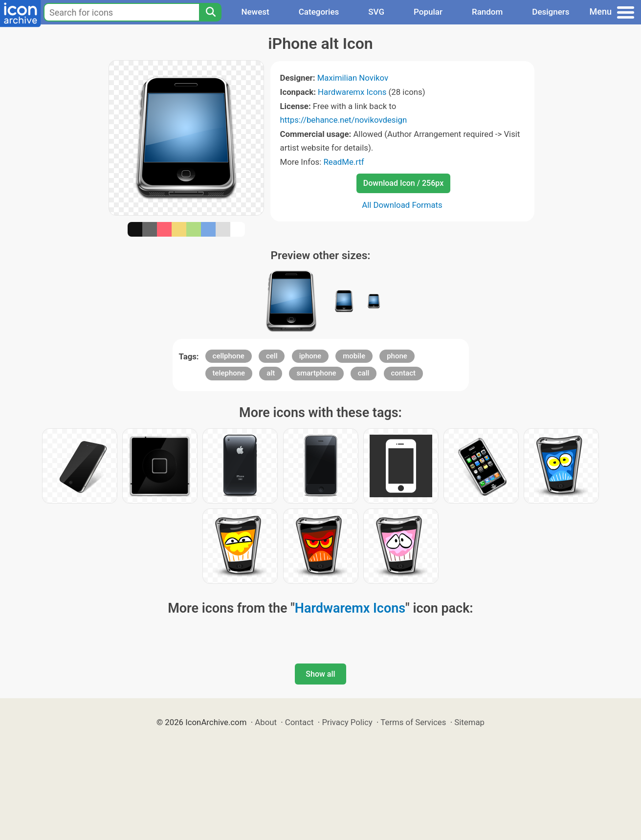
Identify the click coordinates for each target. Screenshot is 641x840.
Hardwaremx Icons (352, 92)
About (266, 722)
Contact (299, 722)
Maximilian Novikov (353, 78)
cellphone (229, 356)
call (364, 373)
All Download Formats (402, 205)
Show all (320, 674)
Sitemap (469, 722)
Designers (551, 12)
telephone (229, 373)
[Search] (210, 12)
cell (272, 356)
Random (487, 12)
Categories (319, 12)
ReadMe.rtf (343, 162)
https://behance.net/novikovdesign (344, 120)
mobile (354, 356)
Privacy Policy (347, 722)
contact (404, 373)
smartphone (316, 373)
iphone (310, 356)
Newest (255, 12)
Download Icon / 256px (403, 183)
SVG (376, 12)
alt (271, 373)
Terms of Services (413, 722)
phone (397, 356)
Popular (428, 12)
